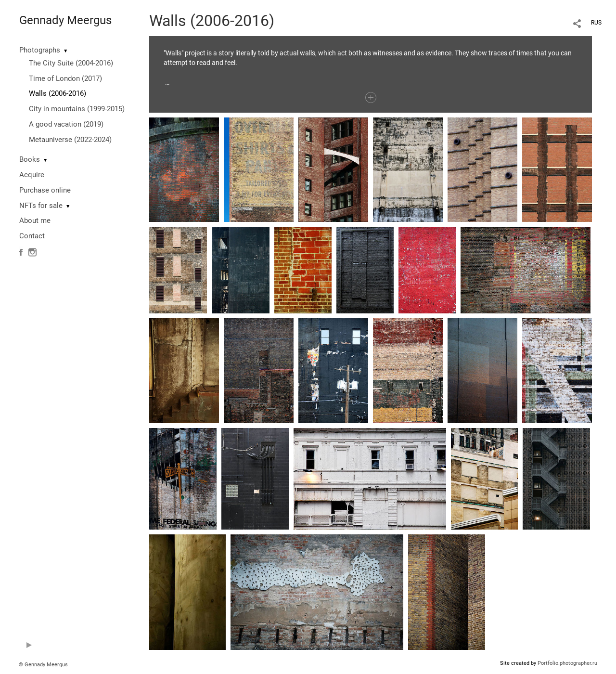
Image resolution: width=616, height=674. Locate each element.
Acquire (32, 175)
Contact (32, 236)
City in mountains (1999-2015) (77, 109)
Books (30, 159)
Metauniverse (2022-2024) (70, 140)
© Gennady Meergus (43, 665)
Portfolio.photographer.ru (567, 663)
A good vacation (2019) (66, 124)
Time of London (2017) (65, 78)
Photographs (40, 50)
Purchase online (45, 190)
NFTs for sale (41, 206)
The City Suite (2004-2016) (71, 63)
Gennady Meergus (65, 20)
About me (35, 220)
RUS (596, 23)
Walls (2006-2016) (58, 93)
